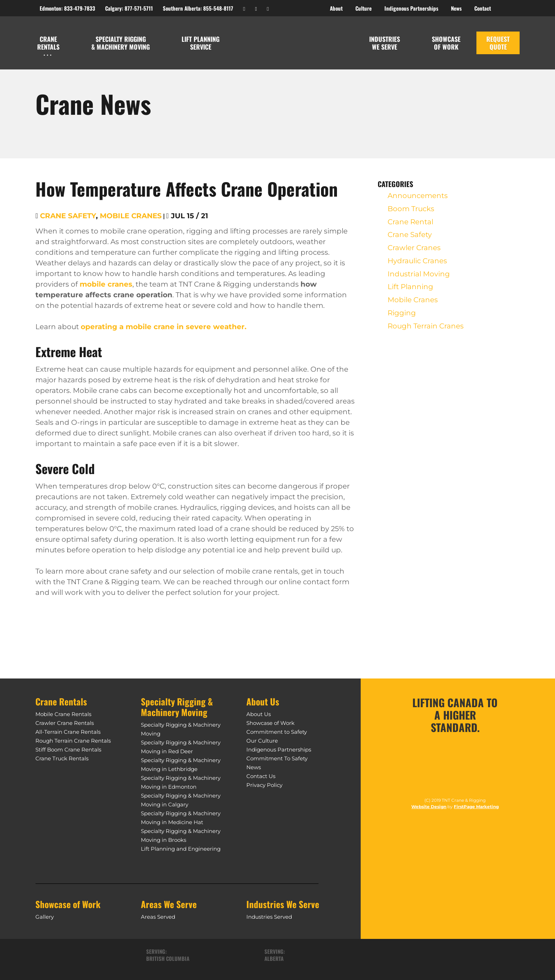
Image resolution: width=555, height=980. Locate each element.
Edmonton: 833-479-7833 (67, 8)
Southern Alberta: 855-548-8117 (198, 8)
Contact (483, 8)
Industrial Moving (419, 279)
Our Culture (262, 741)
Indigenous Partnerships (279, 750)
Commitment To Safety (277, 758)
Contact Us (261, 776)
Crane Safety (68, 216)
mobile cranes (106, 284)
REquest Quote (498, 43)
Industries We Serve (385, 43)
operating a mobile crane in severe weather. (164, 327)
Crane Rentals (48, 43)
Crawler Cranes (414, 252)
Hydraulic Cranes (417, 265)
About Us (259, 714)
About (336, 8)
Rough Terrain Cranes (426, 334)
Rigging (402, 321)
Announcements (418, 196)
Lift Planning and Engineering (181, 849)
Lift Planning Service (201, 43)
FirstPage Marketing (476, 809)
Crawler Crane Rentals (65, 723)
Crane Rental (410, 224)
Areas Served (158, 917)
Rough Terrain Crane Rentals (73, 741)
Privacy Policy (264, 785)
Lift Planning (410, 293)
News (254, 767)
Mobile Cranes (131, 216)
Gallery (45, 917)
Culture (364, 8)
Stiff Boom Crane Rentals (68, 750)
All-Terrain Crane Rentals (68, 732)
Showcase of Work (270, 723)
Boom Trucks (411, 210)
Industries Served (269, 917)
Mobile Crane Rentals (63, 714)
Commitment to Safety (277, 732)
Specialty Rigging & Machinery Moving (121, 43)
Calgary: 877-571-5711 (129, 8)
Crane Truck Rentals (62, 758)
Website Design (429, 809)
